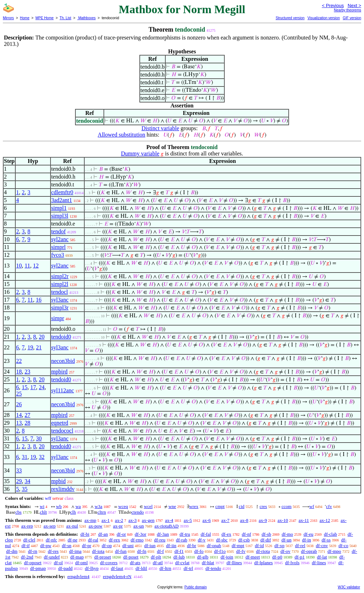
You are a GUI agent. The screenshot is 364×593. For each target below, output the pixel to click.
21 (39, 347)
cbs (18, 512)
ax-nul (72, 526)
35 (25, 489)
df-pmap (38, 568)
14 (19, 415)
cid (242, 506)
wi (42, 506)
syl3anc (60, 300)
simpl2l (60, 284)
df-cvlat (182, 563)
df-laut (117, 568)
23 (27, 372)
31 (25, 457)
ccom (287, 506)
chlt (43, 512)
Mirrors (8, 18)
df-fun (121, 551)
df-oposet (33, 563)
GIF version (352, 18)
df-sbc (222, 540)
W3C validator (349, 587)
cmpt (220, 506)
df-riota (263, 551)
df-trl (189, 568)
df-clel (29, 540)
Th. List (66, 18)
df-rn (33, 551)
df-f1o (220, 551)
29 (19, 481)
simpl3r (60, 308)
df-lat (322, 557)
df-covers (109, 563)
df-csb (244, 540)
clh (73, 512)
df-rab (182, 540)
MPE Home (45, 18)
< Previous (333, 6)
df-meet (253, 557)
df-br (192, 546)
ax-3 (132, 520)
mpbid (58, 481)
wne (172, 506)
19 (30, 347)
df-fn (142, 551)
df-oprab (309, 551)
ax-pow (95, 526)
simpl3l (60, 216)
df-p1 (300, 557)
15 (25, 387)
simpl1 (59, 208)
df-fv (241, 551)
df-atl (158, 563)
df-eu (308, 534)
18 (19, 372)
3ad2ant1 (62, 200)
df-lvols (292, 563)
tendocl (60, 292)
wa (78, 506)
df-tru (185, 534)
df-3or (141, 534)
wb (59, 506)
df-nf (246, 534)
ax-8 (244, 520)
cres (263, 506)
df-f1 (179, 551)
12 (36, 266)
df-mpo (334, 551)
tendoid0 (61, 337)
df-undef (52, 557)
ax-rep (27, 526)
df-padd (65, 568)
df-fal (206, 534)
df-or (121, 534)
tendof (58, 231)
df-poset (131, 557)
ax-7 (225, 520)
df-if (25, 546)
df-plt (156, 557)
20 (42, 337)
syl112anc (63, 390)
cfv (329, 506)
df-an (103, 534)
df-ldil (141, 568)
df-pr (87, 546)
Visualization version (324, 18)
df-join (227, 557)
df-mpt (238, 546)
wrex (194, 506)
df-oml (81, 563)
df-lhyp (92, 568)
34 (27, 481)
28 (27, 423)
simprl (58, 247)
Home (25, 18)
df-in (307, 540)
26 (19, 404)
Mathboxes (86, 18)
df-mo (287, 534)
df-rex (114, 540)
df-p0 (277, 557)
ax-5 (188, 520)
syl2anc (60, 239)
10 (19, 266)
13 (19, 423)
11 (27, 266)
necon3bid (63, 361)
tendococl (62, 431)
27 (27, 415)
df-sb (266, 534)
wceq (123, 506)
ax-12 (325, 520)
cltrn (102, 512)
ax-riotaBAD (167, 526)
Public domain (196, 587)
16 (39, 300)
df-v (202, 540)
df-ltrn (165, 568)
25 (19, 394)
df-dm (12, 551)
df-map (77, 557)
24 (42, 387)
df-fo (199, 551)
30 (39, 438)
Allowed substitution (122, 135)
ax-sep (50, 526)
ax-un (139, 526)
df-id (259, 546)
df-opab (214, 546)
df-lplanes (263, 563)
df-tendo (213, 568)
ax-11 (304, 520)
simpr (58, 318)
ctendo (138, 512)
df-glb (203, 557)
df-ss (326, 540)
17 (33, 387)
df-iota (98, 551)
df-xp (279, 546)
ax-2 (119, 520)
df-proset (103, 557)
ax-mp (90, 520)
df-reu (160, 540)
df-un (287, 540)
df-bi (85, 534)
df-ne (72, 540)
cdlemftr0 (62, 192)
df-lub (179, 557)
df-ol (58, 563)
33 (19, 470)
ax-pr (118, 526)
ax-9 (263, 520)
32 (42, 457)
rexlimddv (63, 489)
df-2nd (27, 557)
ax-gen (148, 520)
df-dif (266, 540)
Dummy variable (140, 153)
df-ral (93, 540)
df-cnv (322, 546)
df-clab (330, 534)
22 (19, 361)
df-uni (128, 546)
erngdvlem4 (78, 576)
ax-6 (207, 520)
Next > (354, 6)
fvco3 (58, 255)
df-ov (285, 551)
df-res (53, 551)
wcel (148, 506)
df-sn (67, 546)
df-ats (135, 563)
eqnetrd (60, 423)
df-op (107, 546)
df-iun (150, 546)
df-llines (234, 563)
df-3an (163, 534)
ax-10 (283, 520)
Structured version (290, 18)
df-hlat (208, 563)
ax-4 (169, 520)
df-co (343, 546)
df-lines (319, 563)
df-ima (76, 551)
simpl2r (60, 276)
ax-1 (106, 520)
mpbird (59, 372)
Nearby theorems (347, 10)
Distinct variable (160, 128)
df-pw (46, 546)
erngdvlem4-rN (117, 576)
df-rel (300, 546)
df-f (160, 551)
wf (312, 506)
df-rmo (137, 540)
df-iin (171, 546)
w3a (98, 506)
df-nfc (52, 540)
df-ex (226, 534)
